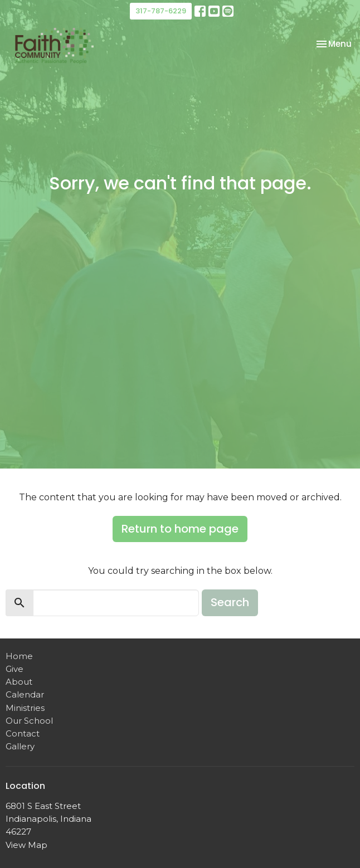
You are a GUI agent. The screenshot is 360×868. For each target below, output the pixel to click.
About (19, 682)
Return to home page (180, 529)
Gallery (20, 746)
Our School (29, 721)
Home (19, 656)
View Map (26, 845)
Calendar (25, 694)
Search (230, 602)
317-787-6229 (161, 11)
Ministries (25, 708)
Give (14, 669)
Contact (23, 733)
